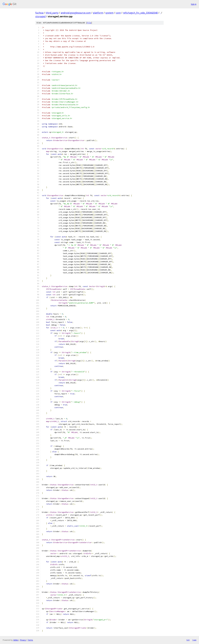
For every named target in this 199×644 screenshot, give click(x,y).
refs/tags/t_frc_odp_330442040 (140, 13)
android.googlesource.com (76, 13)
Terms (30, 640)
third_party (52, 13)
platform (98, 13)
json (194, 640)
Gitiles (16, 640)
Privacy (23, 640)
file (89, 23)
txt (188, 640)
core (118, 13)
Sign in (194, 4)
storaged (40, 16)
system (109, 13)
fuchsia (39, 13)
